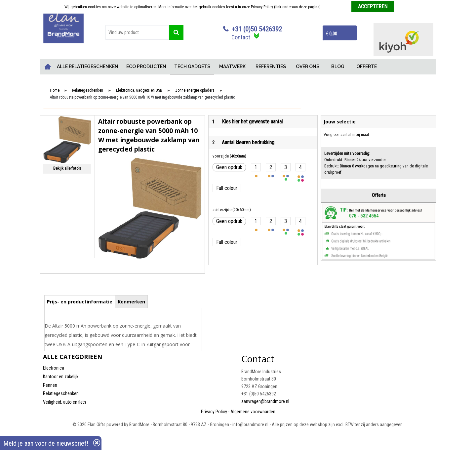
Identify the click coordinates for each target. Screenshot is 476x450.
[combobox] (137, 32)
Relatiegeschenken (88, 90)
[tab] (80, 301)
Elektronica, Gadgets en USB (139, 90)
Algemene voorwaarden (253, 412)
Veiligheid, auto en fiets (65, 402)
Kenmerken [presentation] (131, 302)
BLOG (338, 67)
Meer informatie (335, 7)
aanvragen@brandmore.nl (265, 401)
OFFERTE (367, 67)
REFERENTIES (271, 67)
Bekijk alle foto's (67, 168)
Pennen (50, 385)
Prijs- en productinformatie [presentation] (80, 302)
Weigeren (404, 7)
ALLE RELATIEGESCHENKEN (88, 67)
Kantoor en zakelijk (61, 377)
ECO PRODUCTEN (146, 67)
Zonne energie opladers (195, 90)
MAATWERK (232, 67)
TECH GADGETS (192, 67)
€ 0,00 (332, 34)
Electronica (54, 368)
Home (48, 67)
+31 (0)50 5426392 (257, 29)
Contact (241, 37)
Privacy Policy (214, 412)
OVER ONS (308, 67)
